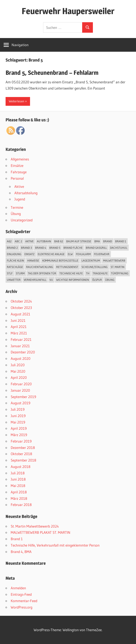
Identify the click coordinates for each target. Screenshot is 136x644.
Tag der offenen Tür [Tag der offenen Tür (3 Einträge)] (42, 273)
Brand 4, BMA (21, 552)
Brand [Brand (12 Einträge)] (108, 241)
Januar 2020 (20, 390)
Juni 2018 (18, 479)
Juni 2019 (18, 416)
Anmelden (18, 588)
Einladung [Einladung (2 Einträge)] (14, 254)
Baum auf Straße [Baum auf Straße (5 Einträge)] (79, 241)
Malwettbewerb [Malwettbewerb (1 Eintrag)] (114, 260)
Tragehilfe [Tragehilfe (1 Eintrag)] (100, 273)
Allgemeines (20, 159)
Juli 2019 (18, 409)
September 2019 (23, 397)
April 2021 (19, 327)
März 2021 (19, 333)
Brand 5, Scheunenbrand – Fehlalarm (52, 73)
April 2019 (19, 428)
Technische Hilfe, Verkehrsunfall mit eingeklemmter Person (55, 545)
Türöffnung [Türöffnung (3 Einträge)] (120, 273)
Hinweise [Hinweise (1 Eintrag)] (33, 260)
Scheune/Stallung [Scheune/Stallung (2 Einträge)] (94, 267)
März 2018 (19, 498)
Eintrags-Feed (21, 594)
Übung (16, 214)
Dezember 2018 (23, 448)
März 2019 (19, 435)
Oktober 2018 (21, 454)
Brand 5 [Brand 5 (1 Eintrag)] (55, 248)
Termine (17, 207)
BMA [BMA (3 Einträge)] (97, 241)
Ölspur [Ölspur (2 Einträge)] (97, 280)
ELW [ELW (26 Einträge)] (70, 254)
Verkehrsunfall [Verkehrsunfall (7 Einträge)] (35, 280)
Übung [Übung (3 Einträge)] (110, 280)
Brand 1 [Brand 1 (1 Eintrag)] (121, 241)
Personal (17, 178)
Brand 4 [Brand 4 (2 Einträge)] (41, 248)
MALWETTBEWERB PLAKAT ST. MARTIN (41, 532)
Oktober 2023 (21, 308)
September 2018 (23, 460)
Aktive (19, 186)
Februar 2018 (21, 505)
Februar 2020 (21, 384)
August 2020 (21, 358)
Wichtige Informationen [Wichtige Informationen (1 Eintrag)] (73, 280)
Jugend (20, 199)
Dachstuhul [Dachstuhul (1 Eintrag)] (119, 248)
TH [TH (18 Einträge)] (88, 273)
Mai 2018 (18, 486)
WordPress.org (22, 607)
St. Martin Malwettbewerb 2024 (35, 526)
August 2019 (20, 403)
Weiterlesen (17, 101)
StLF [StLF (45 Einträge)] (10, 273)
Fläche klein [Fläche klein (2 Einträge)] (15, 260)
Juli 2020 (18, 365)
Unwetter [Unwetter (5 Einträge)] (14, 280)
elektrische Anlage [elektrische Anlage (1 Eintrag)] (51, 254)
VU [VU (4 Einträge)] (51, 280)
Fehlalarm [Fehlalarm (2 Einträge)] (83, 254)
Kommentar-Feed (24, 601)
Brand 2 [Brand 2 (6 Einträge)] (12, 248)
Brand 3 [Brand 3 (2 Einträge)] (26, 248)
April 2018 (19, 492)
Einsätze (17, 165)
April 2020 (19, 377)
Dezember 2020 (23, 352)
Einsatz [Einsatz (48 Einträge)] (29, 254)
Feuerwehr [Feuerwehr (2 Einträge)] (102, 254)
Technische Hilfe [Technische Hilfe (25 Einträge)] (71, 273)
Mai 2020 (18, 371)
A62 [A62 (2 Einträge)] (9, 241)
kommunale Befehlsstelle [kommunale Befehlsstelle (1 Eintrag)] (60, 260)
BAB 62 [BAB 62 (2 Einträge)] (59, 241)
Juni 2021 (18, 320)
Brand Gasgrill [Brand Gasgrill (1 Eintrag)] (96, 248)
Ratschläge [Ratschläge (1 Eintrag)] (15, 267)
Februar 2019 (21, 441)
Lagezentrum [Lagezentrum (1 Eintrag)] (91, 260)
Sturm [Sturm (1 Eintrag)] (20, 273)
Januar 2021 (20, 346)
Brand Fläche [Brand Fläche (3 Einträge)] (73, 248)
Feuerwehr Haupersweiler (68, 11)
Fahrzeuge (19, 172)
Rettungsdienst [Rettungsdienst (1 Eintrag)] (67, 267)
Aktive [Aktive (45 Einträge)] (29, 241)
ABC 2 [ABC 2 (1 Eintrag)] (18, 241)
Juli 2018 (18, 473)
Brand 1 (17, 539)
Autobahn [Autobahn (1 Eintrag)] (44, 241)
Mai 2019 (18, 422)
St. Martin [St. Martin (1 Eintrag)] (118, 267)
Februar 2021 (21, 339)
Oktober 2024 (21, 301)
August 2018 (21, 467)
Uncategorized (22, 220)
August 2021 (20, 314)
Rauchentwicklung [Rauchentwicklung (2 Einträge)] (40, 267)
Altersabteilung (26, 193)
